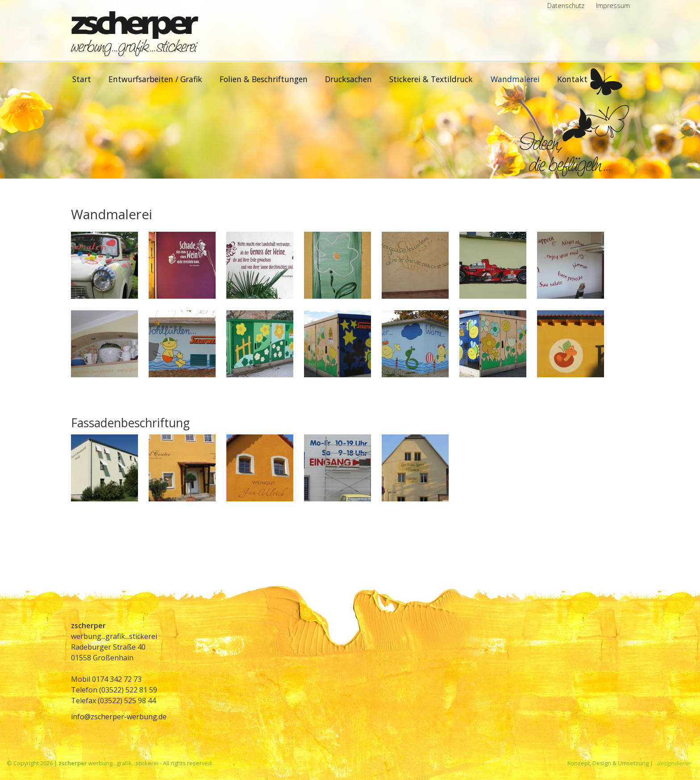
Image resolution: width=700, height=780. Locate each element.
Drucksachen (348, 79)
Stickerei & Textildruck (431, 79)
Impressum (613, 6)
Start (82, 79)
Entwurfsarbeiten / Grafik (155, 79)
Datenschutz (566, 6)
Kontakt (572, 79)
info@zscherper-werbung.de (119, 717)
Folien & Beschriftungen (264, 79)
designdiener (674, 763)
